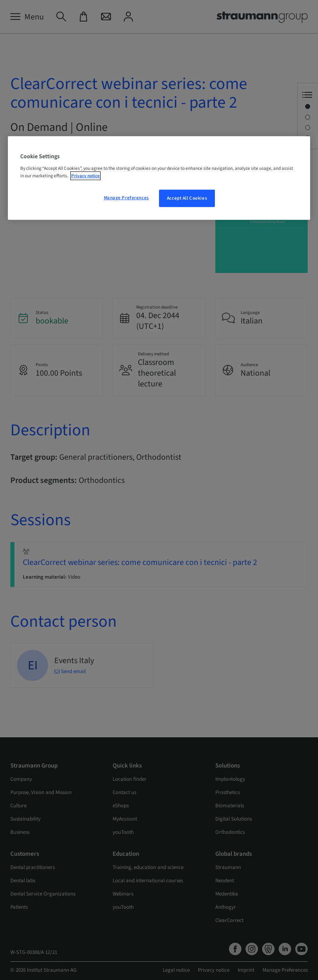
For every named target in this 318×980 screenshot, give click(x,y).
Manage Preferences (126, 197)
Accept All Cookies (187, 198)
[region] (159, 178)
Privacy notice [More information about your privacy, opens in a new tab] (86, 175)
